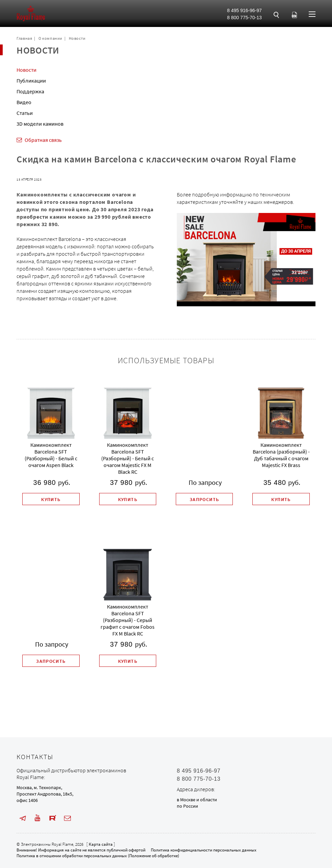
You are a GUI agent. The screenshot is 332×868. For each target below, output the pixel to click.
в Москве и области (197, 800)
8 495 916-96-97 (244, 10)
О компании (50, 38)
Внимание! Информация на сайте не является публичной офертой (81, 850)
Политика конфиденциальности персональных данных (204, 850)
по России (187, 806)
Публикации (31, 81)
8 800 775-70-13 (244, 18)
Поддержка (30, 91)
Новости (77, 38)
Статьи (25, 113)
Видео (24, 102)
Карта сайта (101, 844)
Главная (24, 38)
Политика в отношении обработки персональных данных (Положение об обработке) (98, 856)
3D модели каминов (40, 124)
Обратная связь (43, 140)
